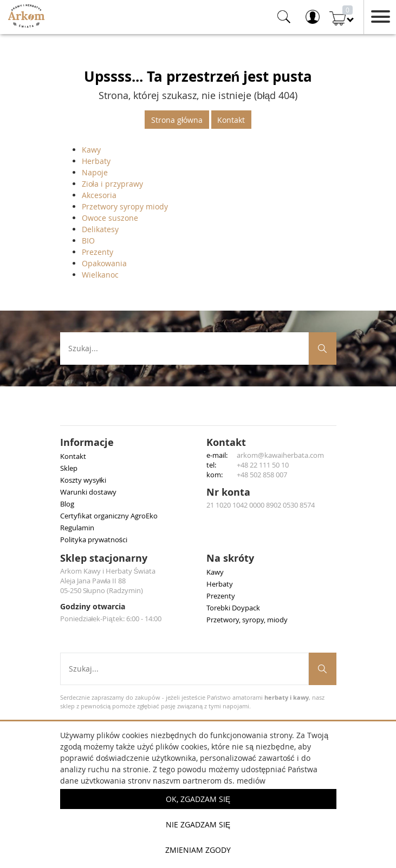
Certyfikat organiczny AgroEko (109, 516)
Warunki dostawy (88, 492)
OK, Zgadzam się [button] (198, 799)
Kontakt (231, 120)
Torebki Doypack (233, 608)
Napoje (95, 172)
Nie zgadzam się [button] (198, 824)
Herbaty (96, 161)
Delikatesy (100, 229)
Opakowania (104, 263)
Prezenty (98, 252)
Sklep (69, 468)
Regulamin (77, 528)
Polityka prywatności (94, 540)
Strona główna (177, 120)
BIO (88, 241)
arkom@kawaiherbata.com (280, 455)
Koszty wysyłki (83, 480)
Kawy (91, 150)
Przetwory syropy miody (125, 206)
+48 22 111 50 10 (263, 465)
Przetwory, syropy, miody (247, 620)
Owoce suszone (110, 218)
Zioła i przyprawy (112, 184)
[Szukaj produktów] (323, 348)
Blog (67, 504)
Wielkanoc (100, 275)
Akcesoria (99, 195)
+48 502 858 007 (262, 475)
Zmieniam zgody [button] (198, 850)
